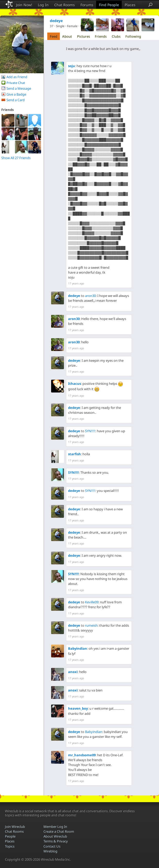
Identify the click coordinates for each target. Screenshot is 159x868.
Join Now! (24, 5)
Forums (87, 5)
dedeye (74, 296)
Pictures (83, 36)
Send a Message (19, 88)
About (67, 36)
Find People (109, 5)
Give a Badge (16, 94)
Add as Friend (17, 77)
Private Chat (16, 83)
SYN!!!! (90, 431)
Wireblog (50, 851)
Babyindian (78, 648)
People (10, 836)
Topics (10, 846)
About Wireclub (55, 836)
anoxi (73, 672)
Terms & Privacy (56, 841)
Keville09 (92, 602)
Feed (54, 36)
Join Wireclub (15, 826)
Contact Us (52, 846)
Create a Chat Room (59, 831)
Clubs (116, 36)
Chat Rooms (64, 5)
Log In (43, 5)
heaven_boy (78, 708)
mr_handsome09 (82, 755)
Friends (101, 36)
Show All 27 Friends (16, 158)
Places (130, 5)
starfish (74, 454)
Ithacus (74, 384)
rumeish (91, 625)
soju (72, 66)
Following (133, 36)
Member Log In (55, 826)
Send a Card (16, 100)
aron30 (90, 296)
